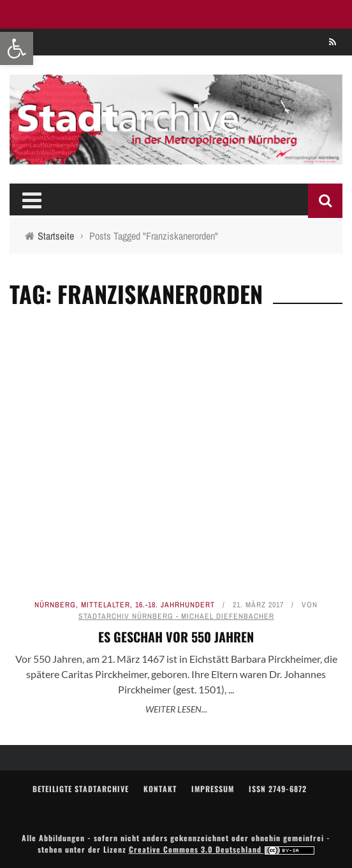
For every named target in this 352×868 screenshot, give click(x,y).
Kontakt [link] (160, 789)
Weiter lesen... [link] (176, 709)
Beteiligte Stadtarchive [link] (81, 789)
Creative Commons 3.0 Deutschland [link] (222, 849)
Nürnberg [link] (55, 605)
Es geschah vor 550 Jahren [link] (176, 637)
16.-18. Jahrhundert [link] (175, 605)
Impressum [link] (213, 789)
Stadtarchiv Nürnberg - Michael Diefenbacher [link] (176, 616)
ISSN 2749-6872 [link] (278, 789)
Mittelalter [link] (106, 605)
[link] (17, 48)
